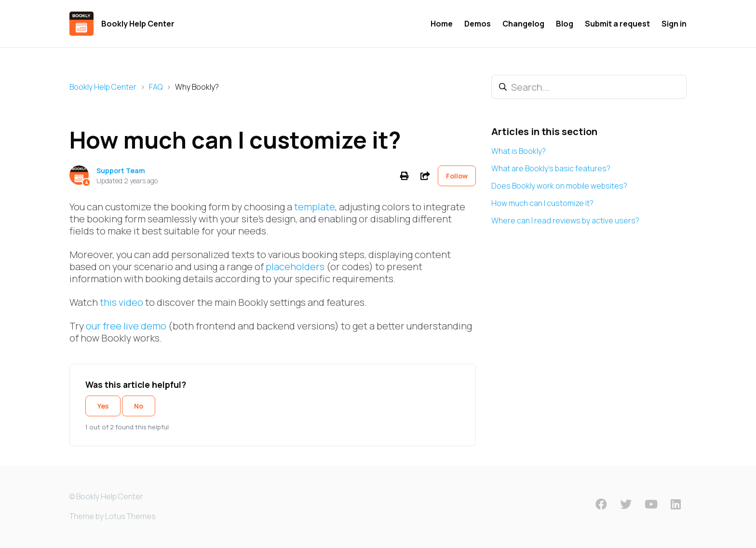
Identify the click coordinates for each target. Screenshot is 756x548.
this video (121, 302)
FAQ (156, 87)
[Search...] (589, 87)
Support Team (121, 171)
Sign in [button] (674, 24)
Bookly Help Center (103, 87)
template (315, 207)
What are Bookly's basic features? (551, 168)
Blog (565, 24)
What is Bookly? (519, 151)
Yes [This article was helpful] (103, 406)
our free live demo (126, 326)
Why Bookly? (197, 87)
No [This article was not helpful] (139, 406)
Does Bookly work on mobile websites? (559, 186)
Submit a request (617, 24)
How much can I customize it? (542, 203)
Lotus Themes (130, 516)
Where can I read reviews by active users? (565, 220)
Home (442, 24)
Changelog (523, 24)
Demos (478, 24)
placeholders (295, 267)
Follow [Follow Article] (457, 176)
